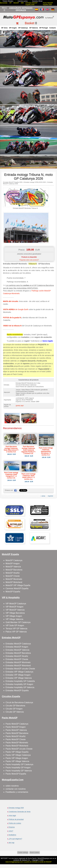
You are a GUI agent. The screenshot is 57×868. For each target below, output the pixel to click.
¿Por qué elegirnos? (15, 839)
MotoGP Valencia (13, 567)
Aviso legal (12, 816)
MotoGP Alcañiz (13, 573)
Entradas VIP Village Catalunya (19, 672)
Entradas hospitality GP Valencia (20, 687)
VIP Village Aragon (14, 616)
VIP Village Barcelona (15, 613)
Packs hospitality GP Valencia (19, 771)
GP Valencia (34, 28)
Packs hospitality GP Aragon (18, 768)
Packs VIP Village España (17, 752)
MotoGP (16, 3)
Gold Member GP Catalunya (18, 622)
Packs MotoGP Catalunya (17, 724)
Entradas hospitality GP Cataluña (20, 681)
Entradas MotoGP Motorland (18, 666)
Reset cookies (35, 853)
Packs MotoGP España (16, 774)
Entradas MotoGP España (17, 690)
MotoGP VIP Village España (18, 585)
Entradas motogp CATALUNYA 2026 (35, 182)
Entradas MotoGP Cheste (17, 659)
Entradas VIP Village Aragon (18, 675)
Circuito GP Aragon (14, 709)
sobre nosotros (12, 786)
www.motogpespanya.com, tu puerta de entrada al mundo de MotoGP (28, 862)
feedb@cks (12, 835)
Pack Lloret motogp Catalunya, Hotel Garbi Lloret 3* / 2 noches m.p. (28, 477)
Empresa (12, 827)
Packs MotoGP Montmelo (17, 743)
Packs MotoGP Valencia (16, 730)
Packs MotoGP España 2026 (48, 4)
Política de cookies (15, 823)
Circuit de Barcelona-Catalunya (19, 702)
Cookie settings (23, 853)
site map (11, 843)
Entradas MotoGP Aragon (17, 647)
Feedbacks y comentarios (17, 792)
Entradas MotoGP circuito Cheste (20, 669)
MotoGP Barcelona (14, 570)
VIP (10, 3)
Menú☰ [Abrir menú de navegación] (4, 9)
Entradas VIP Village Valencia (19, 678)
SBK (22, 3)
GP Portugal (44, 28)
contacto (53, 28)
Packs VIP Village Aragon (17, 758)
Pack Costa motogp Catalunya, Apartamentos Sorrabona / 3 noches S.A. (46, 451)
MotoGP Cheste (13, 576)
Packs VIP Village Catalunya (18, 755)
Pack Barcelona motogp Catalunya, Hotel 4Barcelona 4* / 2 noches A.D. (11, 449)
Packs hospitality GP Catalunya (19, 764)
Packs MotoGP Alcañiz (16, 736)
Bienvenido (4, 3)
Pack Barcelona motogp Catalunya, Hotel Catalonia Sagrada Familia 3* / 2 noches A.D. (28, 450)
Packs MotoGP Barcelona (17, 733)
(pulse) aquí (20, 406)
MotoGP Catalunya (14, 560)
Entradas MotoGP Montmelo (18, 662)
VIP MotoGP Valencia (15, 610)
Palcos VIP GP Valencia (16, 632)
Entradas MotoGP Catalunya (18, 644)
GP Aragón (13, 28)
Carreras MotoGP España (17, 588)
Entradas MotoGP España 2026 (32, 4)
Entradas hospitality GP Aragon (19, 684)
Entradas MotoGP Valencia (17, 650)
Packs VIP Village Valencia (17, 761)
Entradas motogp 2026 (16, 808)
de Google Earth (16, 309)
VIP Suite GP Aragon (15, 625)
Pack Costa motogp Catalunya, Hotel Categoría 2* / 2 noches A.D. (11, 475)
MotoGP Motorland (14, 582)
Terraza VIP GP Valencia (16, 629)
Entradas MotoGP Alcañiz (17, 656)
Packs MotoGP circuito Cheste (19, 749)
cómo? (11, 831)
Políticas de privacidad (16, 819)
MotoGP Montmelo (14, 579)
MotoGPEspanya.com (45, 858)
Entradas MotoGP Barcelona (18, 653)
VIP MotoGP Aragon (14, 607)
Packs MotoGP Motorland (17, 746)
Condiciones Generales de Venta (20, 812)
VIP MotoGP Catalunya (16, 604)
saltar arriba (54, 857)
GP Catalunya (23, 28)
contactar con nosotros (16, 789)
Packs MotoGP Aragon (16, 727)
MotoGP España (13, 592)
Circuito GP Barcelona (15, 706)
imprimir (50, 496)
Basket (29, 23)
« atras (43, 496)
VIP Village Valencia (14, 619)
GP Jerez (4, 28)
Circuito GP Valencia (15, 712)
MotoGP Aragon (13, 563)
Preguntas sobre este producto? (29, 260)
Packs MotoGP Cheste (16, 739)
